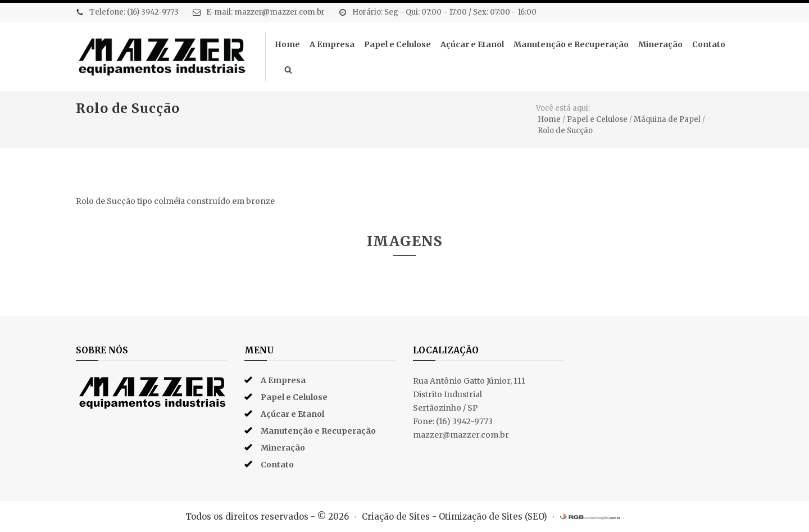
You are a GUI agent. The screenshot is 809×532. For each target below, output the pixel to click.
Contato (709, 44)
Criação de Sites (396, 517)
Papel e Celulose (397, 44)
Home (287, 44)
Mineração (660, 44)
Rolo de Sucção (565, 131)
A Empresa (332, 44)
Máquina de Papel (667, 119)
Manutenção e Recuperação (571, 44)
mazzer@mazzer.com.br (279, 12)
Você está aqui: (563, 108)
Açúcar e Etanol (472, 44)
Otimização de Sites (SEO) (493, 517)
